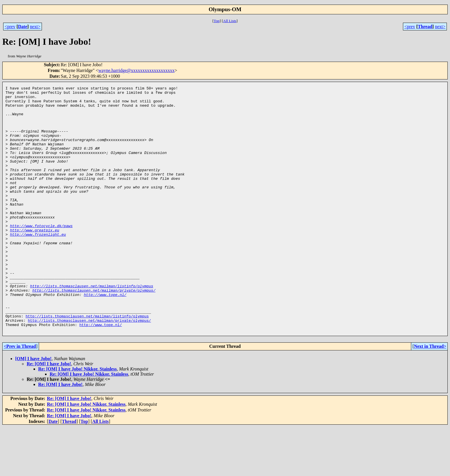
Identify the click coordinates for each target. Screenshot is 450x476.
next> (35, 27)
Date (23, 27)
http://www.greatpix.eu (35, 259)
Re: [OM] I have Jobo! (49, 413)
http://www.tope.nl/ (105, 337)
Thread (425, 27)
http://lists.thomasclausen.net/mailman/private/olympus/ (94, 331)
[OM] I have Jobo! (33, 408)
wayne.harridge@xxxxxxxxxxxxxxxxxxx (137, 70)
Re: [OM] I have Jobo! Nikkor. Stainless (77, 418)
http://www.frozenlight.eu (38, 264)
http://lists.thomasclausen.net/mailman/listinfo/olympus (92, 326)
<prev (10, 27)
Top (217, 21)
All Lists (230, 21)
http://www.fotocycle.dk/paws (41, 254)
